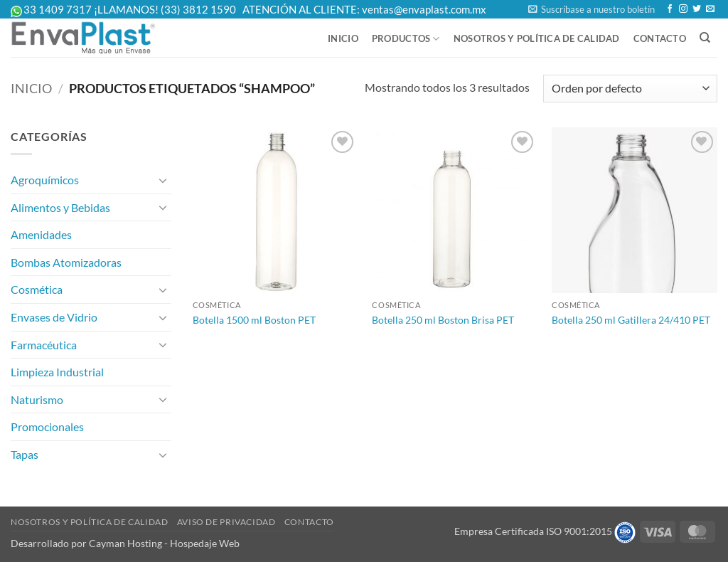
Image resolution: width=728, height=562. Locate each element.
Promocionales (47, 426)
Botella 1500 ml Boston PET (254, 320)
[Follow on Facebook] (670, 9)
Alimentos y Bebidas (60, 207)
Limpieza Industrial (57, 372)
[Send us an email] (710, 9)
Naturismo (37, 399)
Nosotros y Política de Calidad (537, 38)
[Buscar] (705, 38)
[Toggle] (163, 180)
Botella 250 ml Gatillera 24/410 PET (631, 320)
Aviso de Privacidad (226, 522)
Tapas (25, 454)
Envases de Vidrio (54, 317)
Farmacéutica (44, 345)
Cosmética (37, 289)
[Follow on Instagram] (683, 9)
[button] (591, 9)
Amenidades (41, 234)
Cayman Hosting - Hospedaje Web (164, 543)
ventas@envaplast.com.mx (424, 9)
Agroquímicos (45, 180)
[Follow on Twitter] (697, 9)
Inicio (343, 38)
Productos (406, 39)
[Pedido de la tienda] (630, 89)
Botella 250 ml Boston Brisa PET (443, 320)
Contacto (660, 38)
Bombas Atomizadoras (66, 262)
